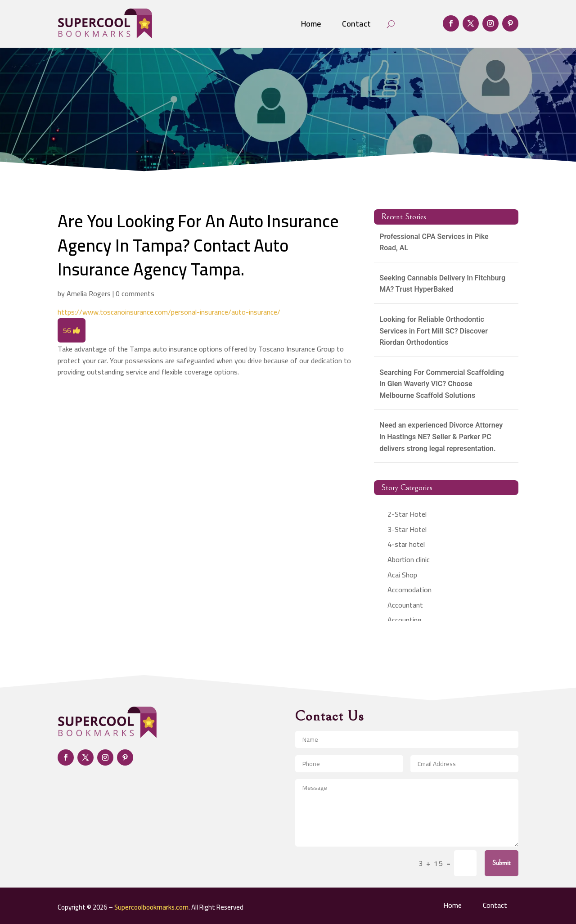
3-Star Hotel (407, 529)
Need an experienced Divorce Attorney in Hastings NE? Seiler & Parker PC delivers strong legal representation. (441, 437)
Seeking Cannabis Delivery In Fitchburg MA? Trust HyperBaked (442, 284)
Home (311, 24)
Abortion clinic (409, 559)
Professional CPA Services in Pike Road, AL (434, 242)
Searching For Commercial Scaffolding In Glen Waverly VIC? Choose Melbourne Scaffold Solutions (442, 384)
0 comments (135, 293)
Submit (502, 863)
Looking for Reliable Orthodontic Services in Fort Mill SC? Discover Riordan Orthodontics (434, 331)
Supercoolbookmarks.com (151, 907)
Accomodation (409, 590)
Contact (356, 24)
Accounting (405, 620)
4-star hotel (406, 544)
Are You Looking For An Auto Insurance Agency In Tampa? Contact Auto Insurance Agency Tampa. (198, 245)
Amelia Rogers (89, 293)
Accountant (405, 605)
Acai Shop (402, 575)
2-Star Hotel (407, 514)
